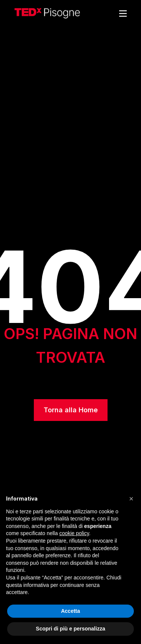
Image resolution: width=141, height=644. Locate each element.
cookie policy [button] (74, 533)
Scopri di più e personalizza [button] (70, 629)
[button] (131, 499)
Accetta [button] (70, 611)
